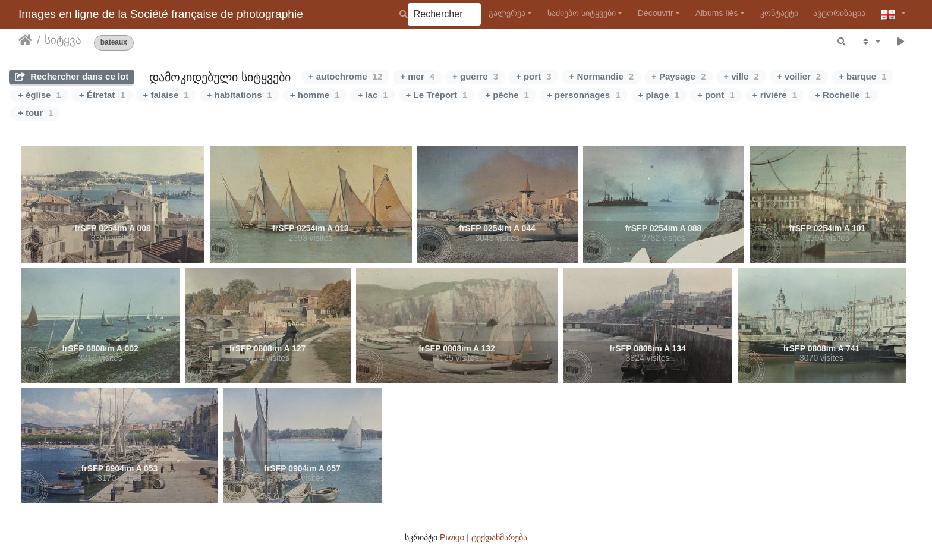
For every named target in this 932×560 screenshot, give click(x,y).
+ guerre (475, 76)
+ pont (716, 95)
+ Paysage (678, 76)
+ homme (315, 95)
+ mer (417, 76)
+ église (40, 95)
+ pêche (507, 95)
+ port (533, 76)
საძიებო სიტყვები (582, 13)
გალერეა (507, 13)
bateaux (114, 43)
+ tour (35, 113)
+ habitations (240, 95)
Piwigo (452, 537)
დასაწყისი (25, 40)
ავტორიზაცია (839, 13)
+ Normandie (601, 76)
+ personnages (584, 95)
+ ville (741, 76)
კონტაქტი (779, 13)
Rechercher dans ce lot (72, 76)
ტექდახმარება (499, 537)
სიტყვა (63, 40)
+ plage (659, 95)
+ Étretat (102, 95)
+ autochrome (345, 76)
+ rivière (775, 95)
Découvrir (656, 13)
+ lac (372, 95)
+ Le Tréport (437, 95)
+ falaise (166, 95)
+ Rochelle (843, 95)
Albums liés (717, 13)
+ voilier (799, 76)
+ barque (862, 76)
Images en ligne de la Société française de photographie (161, 14)
